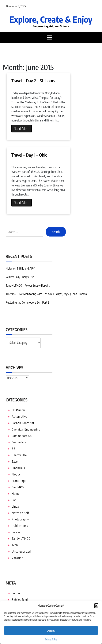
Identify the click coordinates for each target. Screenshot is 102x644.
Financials (18, 468)
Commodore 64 (22, 436)
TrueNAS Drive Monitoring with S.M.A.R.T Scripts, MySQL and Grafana (46, 294)
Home (16, 494)
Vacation (18, 558)
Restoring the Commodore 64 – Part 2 (27, 302)
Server (16, 532)
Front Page (19, 481)
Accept (51, 631)
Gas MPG (18, 487)
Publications (20, 526)
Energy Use (19, 455)
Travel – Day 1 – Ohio (29, 155)
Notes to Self (20, 513)
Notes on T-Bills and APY (20, 268)
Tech (15, 545)
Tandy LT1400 (21, 539)
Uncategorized (21, 551)
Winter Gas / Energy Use (20, 277)
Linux (15, 506)
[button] (96, 605)
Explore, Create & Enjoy (51, 19)
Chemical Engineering (26, 429)
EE (13, 449)
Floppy (16, 474)
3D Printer (19, 410)
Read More (22, 128)
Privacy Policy (51, 639)
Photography (20, 519)
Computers (19, 442)
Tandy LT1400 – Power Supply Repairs (28, 285)
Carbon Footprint (23, 423)
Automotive (20, 417)
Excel (15, 462)
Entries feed (20, 600)
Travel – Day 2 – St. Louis (33, 80)
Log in (16, 593)
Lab (14, 500)
